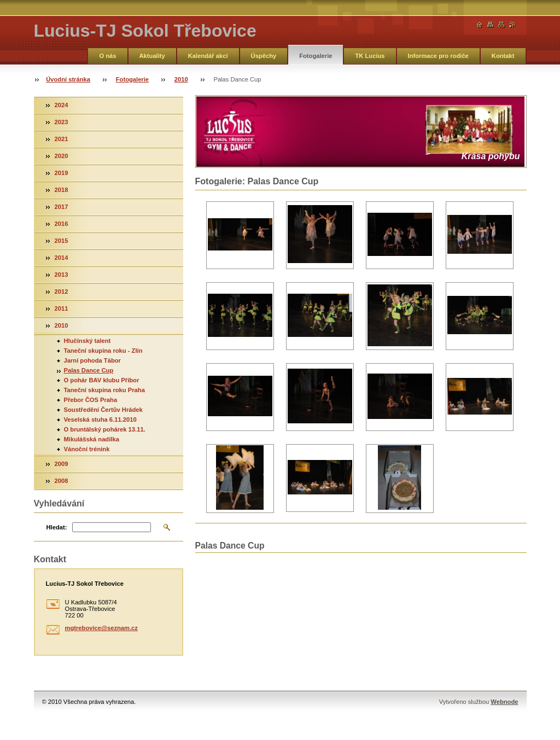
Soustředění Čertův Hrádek (103, 410)
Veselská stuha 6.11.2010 (100, 419)
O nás (107, 56)
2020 (62, 156)
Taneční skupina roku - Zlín (103, 351)
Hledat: (57, 527)
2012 (62, 292)
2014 (62, 258)
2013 (62, 275)
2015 (62, 241)
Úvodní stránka (68, 79)
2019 (62, 173)
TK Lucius (370, 56)
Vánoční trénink (87, 449)
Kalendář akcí (208, 56)
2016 (62, 224)
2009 (62, 464)
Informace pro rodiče (438, 56)
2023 (62, 122)
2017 (62, 207)
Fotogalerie (316, 56)
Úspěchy (264, 56)
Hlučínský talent (87, 341)
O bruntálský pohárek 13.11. (105, 429)
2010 (181, 79)
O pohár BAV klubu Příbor (102, 380)
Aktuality (152, 56)
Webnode (504, 702)
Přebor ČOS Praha (91, 400)
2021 (62, 139)
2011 (62, 308)
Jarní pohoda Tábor (92, 360)
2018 (62, 190)
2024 (62, 105)
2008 (62, 481)
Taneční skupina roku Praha (104, 390)
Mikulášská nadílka (92, 439)
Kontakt (503, 56)
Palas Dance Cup (89, 370)
